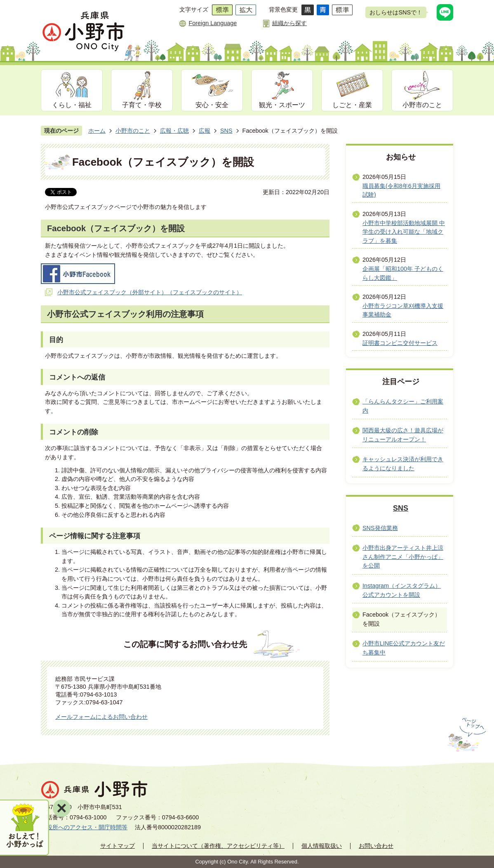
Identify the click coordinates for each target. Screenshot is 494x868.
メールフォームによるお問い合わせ (101, 717)
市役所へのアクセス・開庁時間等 (84, 827)
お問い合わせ (376, 846)
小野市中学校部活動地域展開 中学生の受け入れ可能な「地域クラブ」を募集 (404, 232)
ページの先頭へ (466, 735)
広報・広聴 (174, 131)
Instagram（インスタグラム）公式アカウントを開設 (402, 590)
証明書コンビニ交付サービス (400, 343)
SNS (226, 131)
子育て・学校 (142, 105)
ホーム (97, 131)
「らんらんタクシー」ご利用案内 (403, 406)
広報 (205, 131)
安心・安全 (212, 105)
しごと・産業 (352, 105)
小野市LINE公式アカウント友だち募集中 (404, 648)
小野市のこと (422, 105)
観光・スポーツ (282, 105)
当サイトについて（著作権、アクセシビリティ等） (218, 846)
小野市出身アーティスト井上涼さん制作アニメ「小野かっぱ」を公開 (403, 557)
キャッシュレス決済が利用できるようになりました (403, 464)
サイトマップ (118, 846)
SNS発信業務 (380, 528)
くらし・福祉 (72, 105)
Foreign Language (213, 23)
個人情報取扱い (322, 846)
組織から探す (289, 23)
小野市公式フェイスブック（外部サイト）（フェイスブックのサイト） (150, 292)
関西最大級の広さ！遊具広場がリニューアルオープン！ (403, 435)
